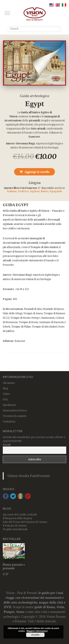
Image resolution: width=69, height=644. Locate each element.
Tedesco (23, 191)
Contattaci (9, 422)
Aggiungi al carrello (37, 172)
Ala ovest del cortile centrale (20, 515)
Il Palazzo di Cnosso (15, 526)
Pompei (9, 612)
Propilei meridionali (15, 529)
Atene (20, 612)
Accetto (35, 635)
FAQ (5, 400)
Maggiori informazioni (37, 631)
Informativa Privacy (15, 411)
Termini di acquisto (15, 416)
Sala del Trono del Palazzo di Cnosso (25, 522)
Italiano (12, 191)
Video (6, 394)
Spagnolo (56, 191)
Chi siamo (9, 383)
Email (7, 445)
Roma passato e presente (14, 566)
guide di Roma (45, 607)
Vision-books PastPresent (29, 476)
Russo (45, 191)
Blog (6, 388)
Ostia (60, 607)
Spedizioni (9, 405)
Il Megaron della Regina (17, 518)
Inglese (35, 191)
